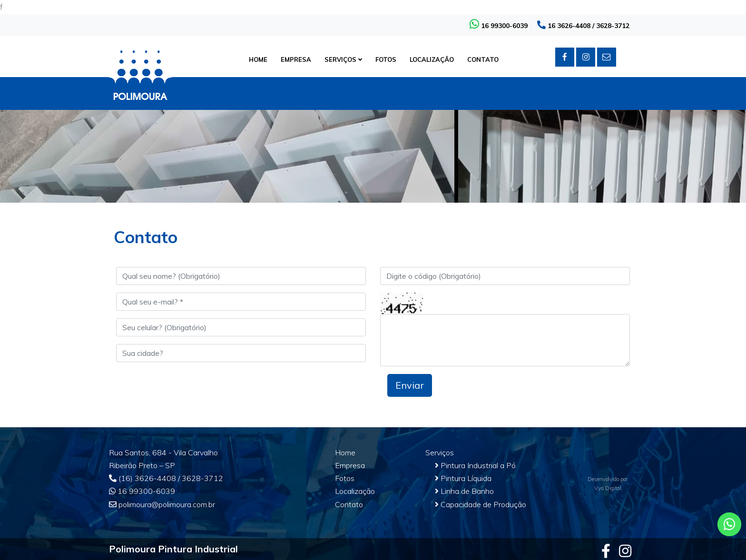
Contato (349, 504)
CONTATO (483, 59)
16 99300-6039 (499, 26)
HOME (258, 59)
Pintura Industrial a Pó (475, 465)
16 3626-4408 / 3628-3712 (583, 26)
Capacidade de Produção (481, 504)
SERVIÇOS (343, 59)
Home (345, 452)
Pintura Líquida (463, 478)
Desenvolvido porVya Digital (608, 484)
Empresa (350, 465)
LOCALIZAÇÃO (432, 59)
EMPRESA (296, 59)
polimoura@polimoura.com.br (162, 504)
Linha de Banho (464, 491)
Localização (355, 491)
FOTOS (386, 59)
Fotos (345, 478)
